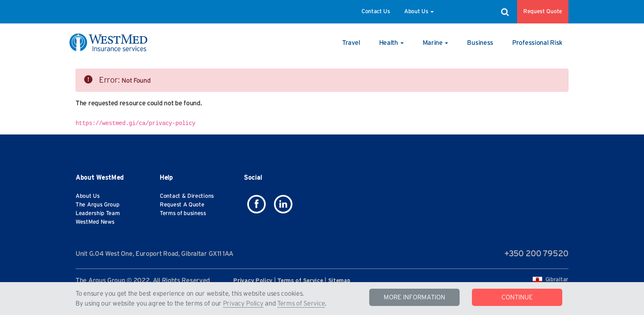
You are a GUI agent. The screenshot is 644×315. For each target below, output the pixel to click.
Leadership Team (98, 213)
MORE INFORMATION (414, 297)
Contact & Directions (187, 196)
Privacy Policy (243, 303)
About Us (419, 12)
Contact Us (376, 12)
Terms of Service (301, 303)
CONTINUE (517, 297)
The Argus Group (98, 205)
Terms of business (183, 213)
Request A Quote (182, 205)
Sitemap (339, 281)
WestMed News (95, 222)
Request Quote (543, 12)
